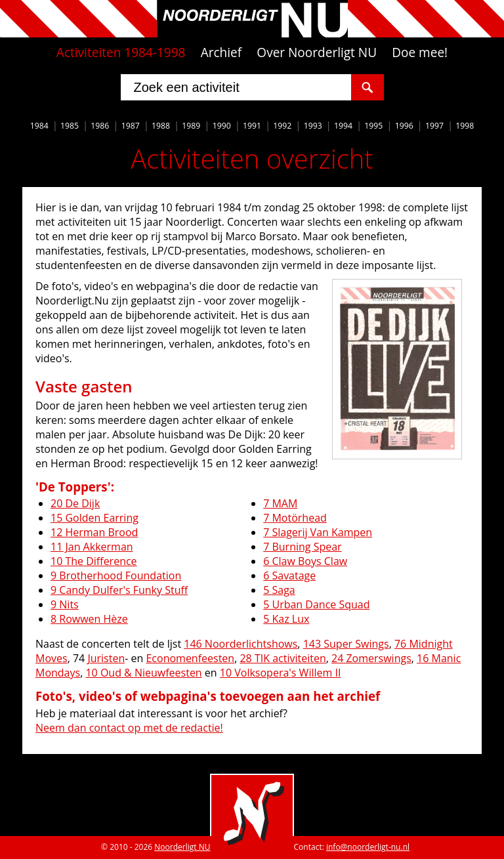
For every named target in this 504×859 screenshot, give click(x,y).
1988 (161, 126)
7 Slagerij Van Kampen (318, 532)
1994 (343, 126)
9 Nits (65, 604)
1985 (70, 126)
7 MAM (280, 503)
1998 (465, 126)
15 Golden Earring (94, 518)
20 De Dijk (75, 503)
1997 (434, 126)
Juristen (106, 658)
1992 (282, 126)
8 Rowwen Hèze (89, 619)
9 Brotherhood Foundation (116, 576)
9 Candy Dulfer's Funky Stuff (119, 590)
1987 (131, 126)
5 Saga (279, 590)
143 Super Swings (346, 644)
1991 (252, 126)
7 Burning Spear (302, 547)
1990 (222, 126)
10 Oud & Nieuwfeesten (143, 673)
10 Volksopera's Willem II (281, 673)
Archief (221, 52)
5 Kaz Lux (286, 619)
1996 (404, 126)
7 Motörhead (295, 518)
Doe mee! (420, 52)
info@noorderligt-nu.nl (368, 847)
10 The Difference (94, 561)
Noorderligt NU (182, 847)
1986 (100, 126)
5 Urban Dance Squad (316, 604)
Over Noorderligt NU (317, 52)
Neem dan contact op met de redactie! (129, 728)
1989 (191, 126)
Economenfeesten (190, 658)
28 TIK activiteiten (283, 658)
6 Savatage (289, 576)
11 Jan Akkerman (92, 547)
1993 (313, 126)
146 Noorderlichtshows (241, 644)
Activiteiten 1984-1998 (121, 52)
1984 (39, 126)
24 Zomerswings (371, 658)
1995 (373, 126)
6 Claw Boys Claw (305, 561)
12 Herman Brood (94, 532)
